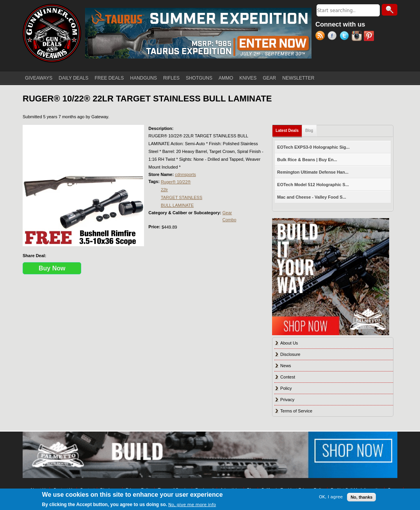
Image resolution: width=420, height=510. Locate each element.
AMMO (226, 78)
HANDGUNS (143, 78)
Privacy (287, 400)
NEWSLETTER (298, 78)
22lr (164, 190)
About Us (289, 343)
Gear (227, 213)
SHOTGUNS (199, 78)
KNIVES (248, 78)
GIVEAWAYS (39, 78)
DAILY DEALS (73, 78)
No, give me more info (192, 505)
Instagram (358, 37)
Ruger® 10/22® (176, 182)
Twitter (346, 37)
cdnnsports (185, 174)
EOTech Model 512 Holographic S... (313, 185)
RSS (321, 37)
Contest (288, 377)
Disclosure (290, 354)
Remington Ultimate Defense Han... (313, 172)
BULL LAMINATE (177, 205)
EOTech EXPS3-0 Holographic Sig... (313, 147)
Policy (286, 388)
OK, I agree (331, 497)
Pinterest (370, 37)
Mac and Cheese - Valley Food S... (312, 197)
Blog (309, 131)
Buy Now (52, 268)
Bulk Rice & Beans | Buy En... (307, 160)
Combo (229, 220)
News (286, 366)
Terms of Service (296, 411)
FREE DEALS (109, 78)
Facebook (334, 37)
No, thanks (361, 497)
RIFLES (171, 78)
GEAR (269, 78)
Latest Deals (289, 129)
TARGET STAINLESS (182, 197)
